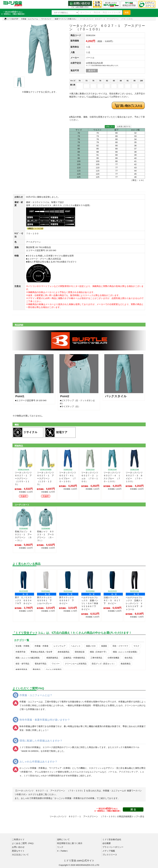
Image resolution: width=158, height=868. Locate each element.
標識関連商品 (52, 658)
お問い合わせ (18, 847)
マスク (136, 646)
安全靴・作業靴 (22, 646)
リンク (60, 847)
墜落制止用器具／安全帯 (41, 652)
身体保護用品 (64, 652)
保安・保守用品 (22, 664)
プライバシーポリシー (113, 847)
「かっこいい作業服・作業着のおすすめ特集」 (75, 798)
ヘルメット (76, 646)
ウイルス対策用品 (54, 670)
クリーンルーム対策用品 (76, 664)
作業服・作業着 (41, 646)
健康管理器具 (21, 670)
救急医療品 (126, 664)
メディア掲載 (109, 851)
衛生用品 (129, 658)
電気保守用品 (41, 664)
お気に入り (110, 127)
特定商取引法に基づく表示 (70, 843)
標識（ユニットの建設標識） (28, 658)
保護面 (104, 646)
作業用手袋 (20, 652)
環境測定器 (80, 652)
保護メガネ (91, 646)
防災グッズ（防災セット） (104, 664)
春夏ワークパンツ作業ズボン (66, 19)
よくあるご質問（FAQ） (23, 843)
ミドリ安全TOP (11, 19)
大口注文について (20, 855)
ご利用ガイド (18, 839)
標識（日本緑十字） (99, 652)
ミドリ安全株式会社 (112, 839)
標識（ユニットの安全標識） (126, 652)
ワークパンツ (46, 19)
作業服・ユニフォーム (30, 19)
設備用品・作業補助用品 (74, 658)
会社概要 (107, 843)
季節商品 (37, 670)
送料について (63, 839)
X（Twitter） (63, 851)
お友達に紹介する (124, 126)
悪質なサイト (18, 851)
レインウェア (60, 646)
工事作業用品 (96, 658)
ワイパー (56, 664)
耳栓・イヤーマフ (120, 646)
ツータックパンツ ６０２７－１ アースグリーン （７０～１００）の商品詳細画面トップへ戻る (97, 816)
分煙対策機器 (113, 658)
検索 (127, 12)
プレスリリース (110, 855)
